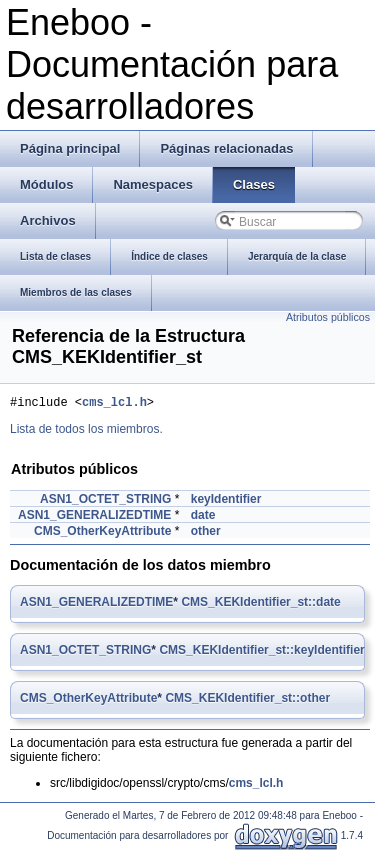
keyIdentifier (226, 502)
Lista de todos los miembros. (86, 432)
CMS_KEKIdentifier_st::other (247, 701)
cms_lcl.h (114, 404)
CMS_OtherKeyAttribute (102, 534)
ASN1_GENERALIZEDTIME (94, 518)
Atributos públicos (328, 317)
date (203, 518)
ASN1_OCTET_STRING (105, 502)
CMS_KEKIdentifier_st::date (260, 605)
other (206, 534)
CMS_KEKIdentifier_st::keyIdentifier (261, 653)
